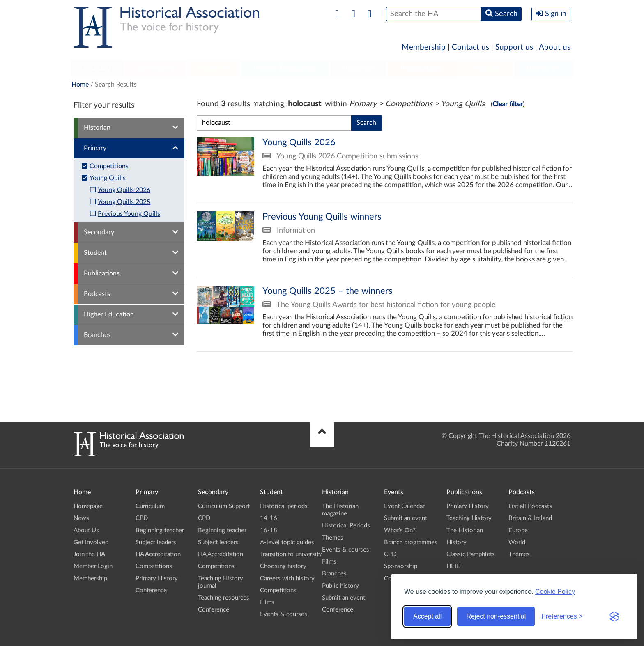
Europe (518, 530)
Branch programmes (411, 542)
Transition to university (291, 554)
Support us (514, 47)
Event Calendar (404, 506)
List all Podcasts (530, 506)
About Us (86, 530)
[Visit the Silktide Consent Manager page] (614, 616)
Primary (97, 68)
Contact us (470, 47)
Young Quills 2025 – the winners (385, 314)
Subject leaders (156, 542)
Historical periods (284, 506)
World (517, 542)
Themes (333, 538)
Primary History (157, 578)
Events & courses (284, 614)
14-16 (269, 518)
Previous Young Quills (129, 214)
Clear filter (508, 104)
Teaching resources (224, 598)
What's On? (400, 530)
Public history (340, 586)
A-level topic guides (287, 542)
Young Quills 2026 (124, 190)
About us (555, 47)
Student (213, 68)
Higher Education (285, 68)
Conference (151, 590)
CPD (142, 518)
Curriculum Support (224, 506)
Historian (358, 68)
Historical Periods (346, 526)
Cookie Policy (555, 592)
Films (267, 602)
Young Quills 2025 (124, 202)
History (457, 542)
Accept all (427, 616)
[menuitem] (97, 69)
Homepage (88, 506)
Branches (543, 68)
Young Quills (108, 178)
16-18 (269, 530)
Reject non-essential (496, 616)
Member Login (93, 566)
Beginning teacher (160, 530)
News (81, 518)
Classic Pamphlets (471, 554)
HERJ (454, 566)
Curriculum (150, 506)
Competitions (109, 166)
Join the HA (89, 554)
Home (80, 85)
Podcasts (485, 68)
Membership (424, 47)
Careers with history (287, 578)
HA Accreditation (158, 554)
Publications (422, 68)
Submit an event (344, 598)
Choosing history (283, 566)
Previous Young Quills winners (385, 240)
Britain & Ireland (530, 518)
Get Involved (91, 542)
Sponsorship (401, 566)
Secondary (155, 68)
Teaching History (469, 518)
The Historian (465, 530)
